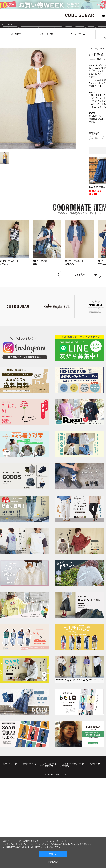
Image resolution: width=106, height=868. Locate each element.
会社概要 (63, 766)
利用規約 (94, 764)
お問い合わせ (45, 766)
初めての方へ (9, 764)
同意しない (53, 862)
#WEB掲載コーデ (97, 138)
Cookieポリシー (38, 847)
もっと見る (80, 275)
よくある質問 (49, 764)
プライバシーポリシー (72, 764)
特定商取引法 (29, 764)
